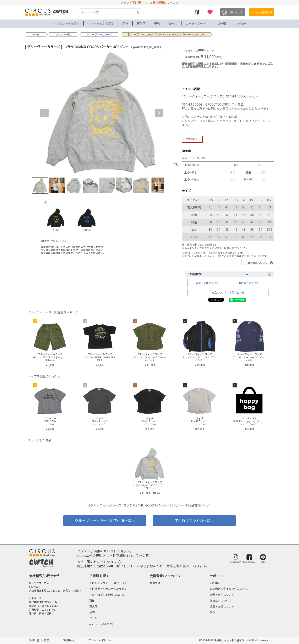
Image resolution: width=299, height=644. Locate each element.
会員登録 (155, 583)
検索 (137, 12)
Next (159, 113)
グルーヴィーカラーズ (99, 34)
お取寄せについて (249, 283)
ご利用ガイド (218, 583)
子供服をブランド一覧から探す (108, 583)
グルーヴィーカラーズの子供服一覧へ (105, 520)
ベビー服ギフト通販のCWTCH (107, 595)
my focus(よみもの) (101, 624)
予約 (157, 23)
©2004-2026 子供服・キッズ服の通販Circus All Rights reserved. (234, 640)
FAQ (212, 612)
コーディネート (196, 23)
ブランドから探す (68, 23)
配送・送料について (222, 595)
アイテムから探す (102, 23)
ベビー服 (220, 23)
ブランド (61, 34)
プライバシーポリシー (99, 640)
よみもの (240, 23)
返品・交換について (207, 283)
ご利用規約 (68, 640)
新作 (125, 23)
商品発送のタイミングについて (229, 589)
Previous (44, 113)
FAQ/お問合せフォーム (44, 602)
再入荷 (141, 23)
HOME (36, 34)
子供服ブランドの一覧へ (194, 520)
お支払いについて (221, 600)
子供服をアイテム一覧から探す (108, 589)
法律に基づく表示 (39, 640)
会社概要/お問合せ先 (45, 576)
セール (173, 23)
